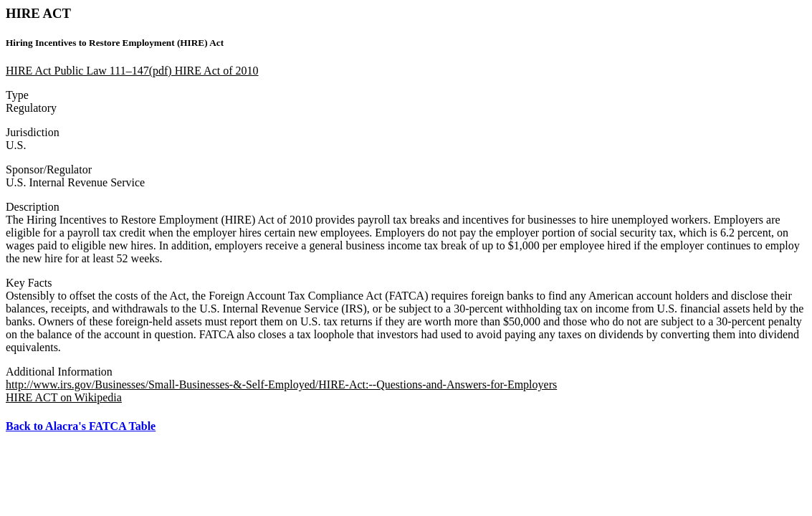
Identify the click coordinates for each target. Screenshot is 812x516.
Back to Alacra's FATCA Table (81, 426)
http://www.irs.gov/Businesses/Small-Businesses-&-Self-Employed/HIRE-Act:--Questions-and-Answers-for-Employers (281, 384)
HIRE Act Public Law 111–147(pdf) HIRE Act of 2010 (132, 71)
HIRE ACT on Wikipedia (64, 397)
